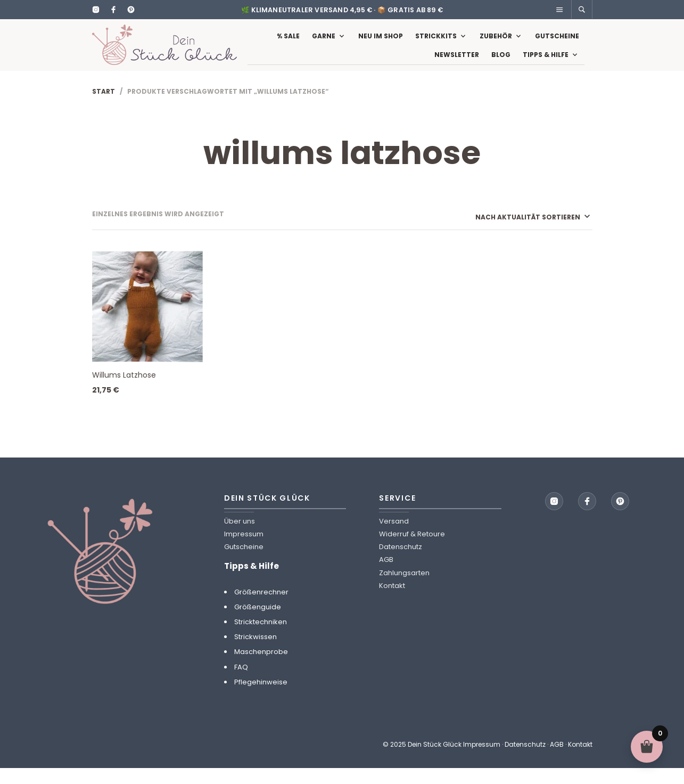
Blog (501, 63)
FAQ (241, 683)
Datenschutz (401, 563)
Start (104, 107)
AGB (386, 575)
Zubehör (496, 44)
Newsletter (457, 63)
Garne (324, 44)
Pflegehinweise (261, 698)
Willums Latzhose (124, 391)
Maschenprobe (261, 668)
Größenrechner (261, 607)
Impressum (244, 550)
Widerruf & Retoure (412, 550)
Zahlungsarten (404, 588)
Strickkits (436, 44)
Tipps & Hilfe (546, 63)
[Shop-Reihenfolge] (518, 232)
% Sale (288, 44)
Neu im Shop (381, 44)
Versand (394, 537)
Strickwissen (256, 653)
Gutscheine (557, 44)
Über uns (240, 537)
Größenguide (258, 623)
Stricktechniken (261, 638)
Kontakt (392, 602)
